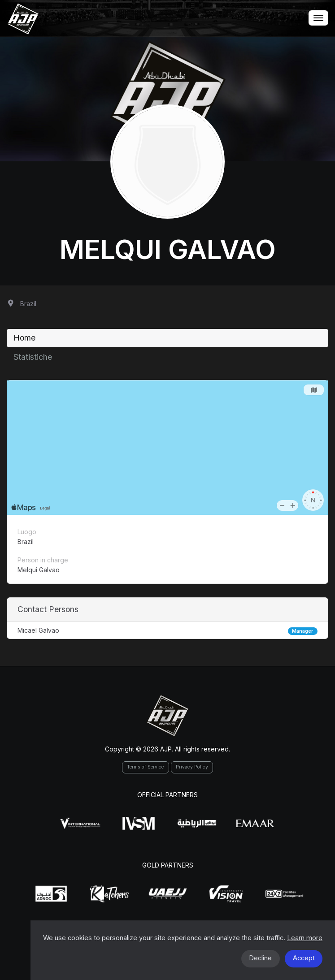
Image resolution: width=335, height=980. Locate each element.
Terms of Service (145, 767)
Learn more (305, 938)
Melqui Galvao (168, 249)
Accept (304, 958)
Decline (260, 958)
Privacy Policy (192, 767)
